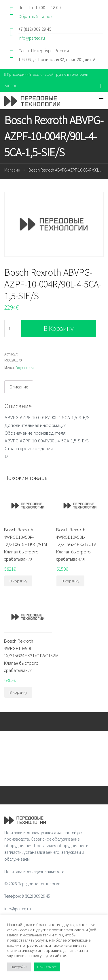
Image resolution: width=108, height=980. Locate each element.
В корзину (59, 328)
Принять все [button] (47, 967)
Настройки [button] (19, 967)
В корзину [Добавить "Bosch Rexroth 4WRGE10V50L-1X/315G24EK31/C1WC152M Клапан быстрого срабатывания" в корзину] (18, 692)
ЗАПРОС (11, 86)
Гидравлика (25, 368)
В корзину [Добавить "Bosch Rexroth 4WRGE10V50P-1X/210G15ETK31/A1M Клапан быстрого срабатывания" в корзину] (18, 581)
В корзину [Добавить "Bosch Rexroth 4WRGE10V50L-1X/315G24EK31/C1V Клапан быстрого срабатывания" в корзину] (70, 581)
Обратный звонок (35, 16)
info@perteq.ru (32, 38)
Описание (19, 387)
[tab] (19, 387)
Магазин (12, 170)
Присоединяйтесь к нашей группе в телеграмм (46, 74)
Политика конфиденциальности (34, 871)
